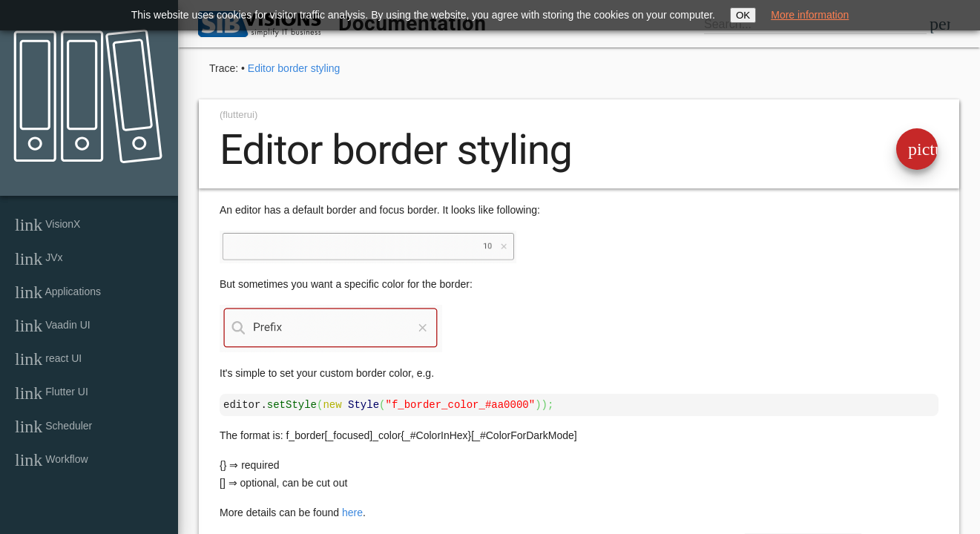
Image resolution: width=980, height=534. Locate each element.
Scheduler (53, 426)
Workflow (52, 460)
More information (810, 15)
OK (743, 15)
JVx (39, 259)
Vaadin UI (53, 326)
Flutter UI (52, 393)
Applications (58, 292)
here (352, 512)
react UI (48, 359)
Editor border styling (294, 68)
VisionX (47, 225)
